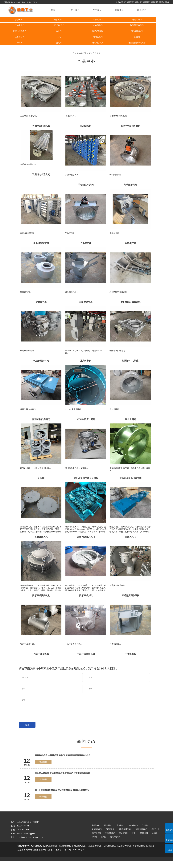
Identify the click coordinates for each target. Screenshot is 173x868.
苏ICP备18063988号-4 (74, 856)
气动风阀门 (155, 20)
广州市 (35, 2)
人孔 (121, 31)
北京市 (13, 2)
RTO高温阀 (52, 25)
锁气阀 (86, 37)
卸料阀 (52, 37)
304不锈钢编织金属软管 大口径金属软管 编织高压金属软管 (62, 797)
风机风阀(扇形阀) (86, 25)
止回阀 (17, 37)
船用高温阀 (155, 31)
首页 (53, 10)
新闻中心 (119, 10)
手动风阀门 (17, 20)
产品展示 (97, 10)
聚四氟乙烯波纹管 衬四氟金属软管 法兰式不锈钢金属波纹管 (62, 780)
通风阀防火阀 (121, 37)
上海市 (18, 2)
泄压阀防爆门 (52, 31)
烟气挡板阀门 (17, 25)
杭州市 (29, 2)
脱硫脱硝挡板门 (121, 25)
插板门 (155, 25)
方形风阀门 (86, 20)
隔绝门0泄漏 (17, 31)
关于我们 (75, 10)
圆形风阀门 (52, 20)
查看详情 (43, 769)
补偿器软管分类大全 (155, 37)
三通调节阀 (86, 31)
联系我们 (142, 10)
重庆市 (24, 2)
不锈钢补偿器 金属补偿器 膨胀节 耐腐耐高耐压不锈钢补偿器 (63, 762)
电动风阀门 (121, 20)
